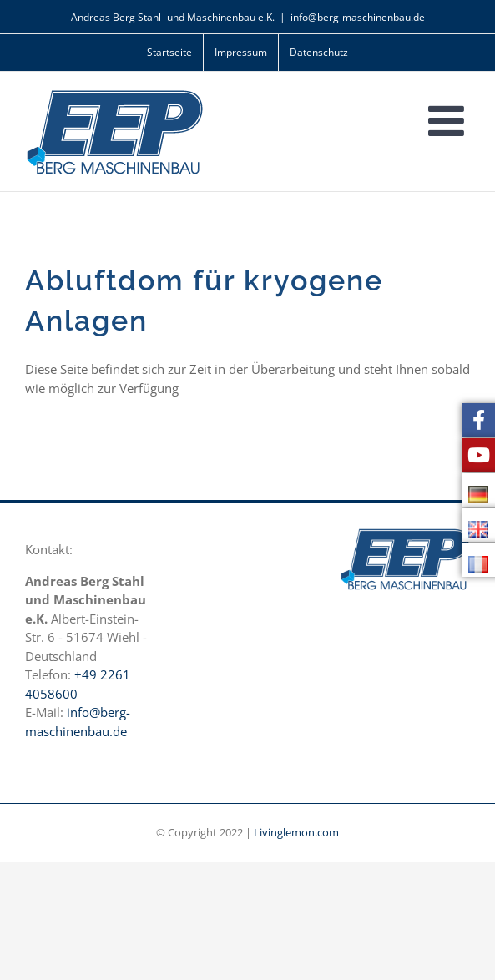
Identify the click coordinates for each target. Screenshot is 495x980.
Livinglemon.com (296, 832)
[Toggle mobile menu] (449, 120)
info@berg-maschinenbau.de (358, 17)
